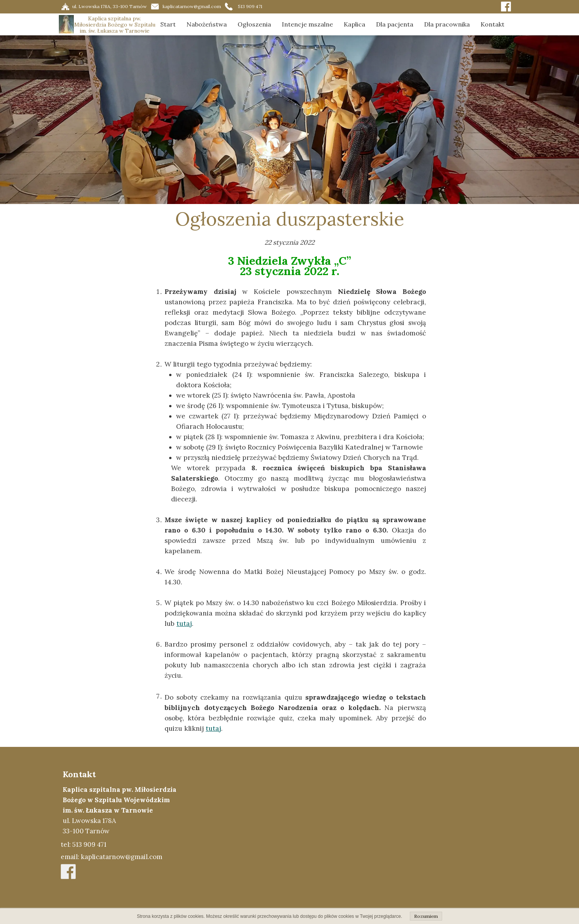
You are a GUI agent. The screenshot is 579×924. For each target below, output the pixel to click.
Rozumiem (426, 916)
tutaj (184, 624)
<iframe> (361, 835)
